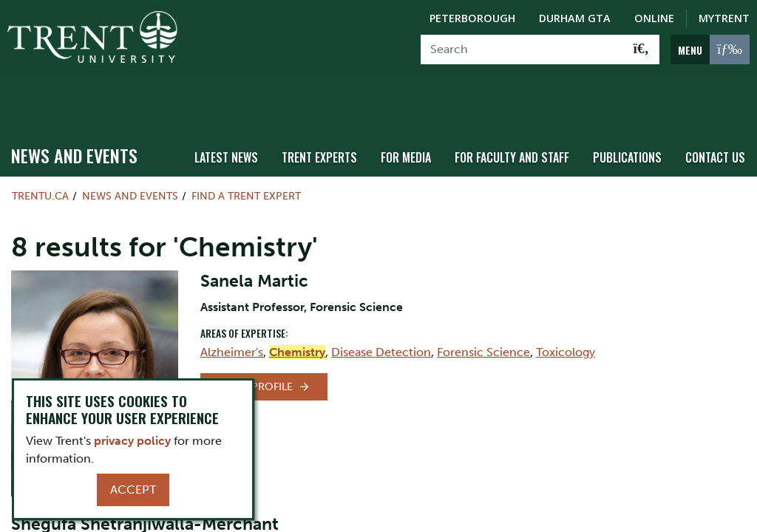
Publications (632, 113)
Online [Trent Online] (654, 18)
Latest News (246, 113)
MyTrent (724, 18)
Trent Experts (336, 113)
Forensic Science (483, 308)
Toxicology (566, 308)
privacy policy (132, 441)
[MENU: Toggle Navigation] (710, 50)
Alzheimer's (232, 308)
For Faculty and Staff (521, 113)
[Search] (522, 50)
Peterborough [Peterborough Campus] (472, 18)
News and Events (74, 112)
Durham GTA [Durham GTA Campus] (575, 18)
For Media (419, 113)
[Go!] (641, 50)
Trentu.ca (40, 152)
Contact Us (717, 113)
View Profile (258, 342)
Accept (133, 490)
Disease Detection (381, 308)
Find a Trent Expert (246, 152)
